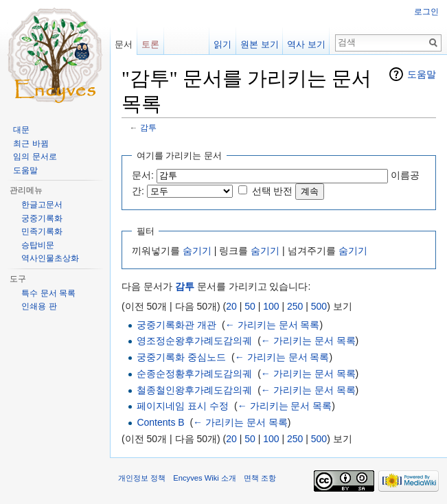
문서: (143, 175)
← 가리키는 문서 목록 (273, 325)
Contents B (160, 422)
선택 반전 (273, 191)
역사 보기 (306, 44)
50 (250, 306)
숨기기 (197, 251)
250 (295, 306)
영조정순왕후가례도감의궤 (194, 341)
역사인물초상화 (50, 258)
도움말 (422, 74)
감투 (148, 127)
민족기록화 (42, 231)
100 (271, 306)
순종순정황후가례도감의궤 (194, 374)
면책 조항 (260, 478)
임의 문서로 (35, 157)
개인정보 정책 (142, 478)
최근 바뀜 (31, 144)
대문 (21, 130)
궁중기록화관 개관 (176, 325)
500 (319, 306)
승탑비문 (38, 245)
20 (231, 306)
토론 (150, 44)
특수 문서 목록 (48, 293)
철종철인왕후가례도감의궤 (194, 390)
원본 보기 (260, 44)
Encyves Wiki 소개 (205, 478)
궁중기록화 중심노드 (181, 357)
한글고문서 (42, 205)
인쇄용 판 (39, 306)
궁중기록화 (42, 218)
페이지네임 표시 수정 (183, 406)
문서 (124, 44)
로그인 (426, 12)
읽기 (222, 44)
